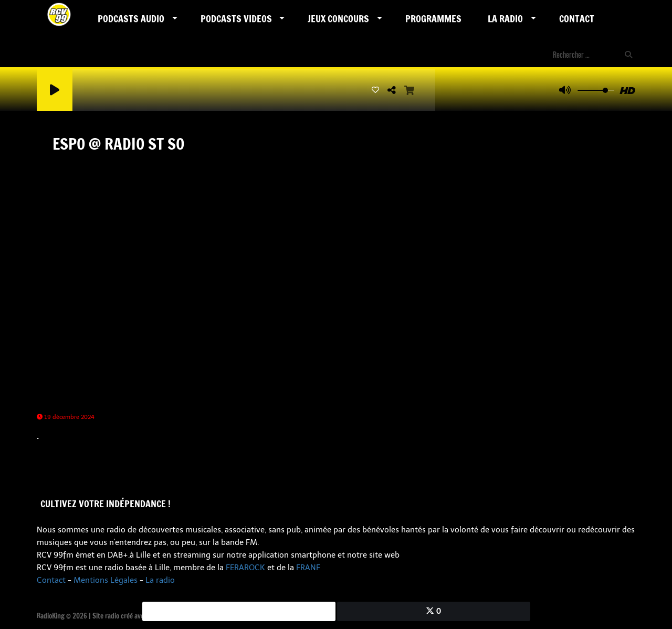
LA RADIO (505, 18)
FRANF (308, 568)
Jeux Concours (338, 18)
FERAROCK (245, 568)
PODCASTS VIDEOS (236, 18)
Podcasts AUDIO (131, 18)
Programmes (433, 18)
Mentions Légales (106, 580)
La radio (160, 580)
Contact (577, 18)
